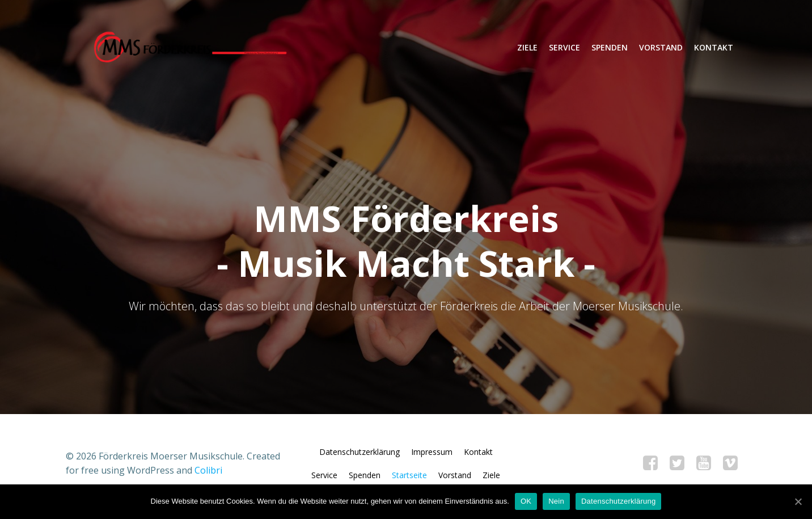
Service (564, 48)
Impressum (432, 458)
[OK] (798, 501)
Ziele (527, 48)
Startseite (410, 481)
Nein (556, 501)
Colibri (208, 476)
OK (526, 501)
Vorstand (660, 48)
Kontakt (713, 48)
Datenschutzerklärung (360, 458)
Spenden (609, 48)
